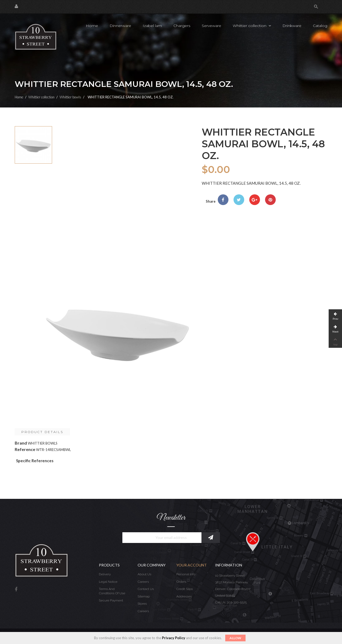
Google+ (255, 200)
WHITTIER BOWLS (43, 443)
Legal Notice (108, 582)
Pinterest (270, 200)
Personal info (186, 574)
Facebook (16, 590)
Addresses (184, 596)
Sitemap (144, 596)
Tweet (239, 200)
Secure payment (111, 600)
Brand (21, 443)
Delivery (105, 574)
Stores (142, 604)
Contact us (146, 589)
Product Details (42, 432)
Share (223, 200)
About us (144, 574)
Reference (25, 449)
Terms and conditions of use (112, 591)
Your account (192, 565)
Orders (181, 582)
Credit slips (185, 589)
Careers (143, 582)
